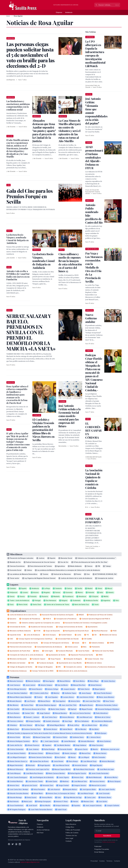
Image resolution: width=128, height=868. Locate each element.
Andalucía (69, 12)
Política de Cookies (72, 833)
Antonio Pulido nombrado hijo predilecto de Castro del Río (94, 214)
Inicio (8, 16)
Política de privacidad (109, 842)
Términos (109, 861)
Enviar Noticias (99, 852)
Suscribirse (107, 836)
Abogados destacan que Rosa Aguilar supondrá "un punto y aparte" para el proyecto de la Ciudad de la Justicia (44, 131)
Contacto (69, 841)
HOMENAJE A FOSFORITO (94, 520)
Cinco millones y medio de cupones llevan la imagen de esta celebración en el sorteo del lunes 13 (70, 263)
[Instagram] (16, 844)
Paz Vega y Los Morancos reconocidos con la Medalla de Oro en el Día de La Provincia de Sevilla (94, 267)
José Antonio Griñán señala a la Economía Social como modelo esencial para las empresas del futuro (69, 416)
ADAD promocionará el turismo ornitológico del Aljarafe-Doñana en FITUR (94, 157)
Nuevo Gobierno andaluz (91, 318)
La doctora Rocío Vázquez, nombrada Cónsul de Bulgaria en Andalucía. (17, 239)
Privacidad (94, 861)
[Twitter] (13, 844)
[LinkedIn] (20, 844)
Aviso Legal (69, 838)
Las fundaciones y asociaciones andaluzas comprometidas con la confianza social (18, 105)
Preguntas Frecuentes (102, 849)
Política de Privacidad (73, 830)
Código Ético (70, 827)
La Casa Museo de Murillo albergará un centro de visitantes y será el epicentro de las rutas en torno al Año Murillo (70, 131)
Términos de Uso (71, 835)
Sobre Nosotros (71, 824)
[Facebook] (9, 844)
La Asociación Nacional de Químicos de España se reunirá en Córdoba (94, 479)
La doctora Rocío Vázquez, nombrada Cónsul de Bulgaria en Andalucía (43, 261)
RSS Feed (40, 833)
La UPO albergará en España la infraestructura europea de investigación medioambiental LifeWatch (95, 54)
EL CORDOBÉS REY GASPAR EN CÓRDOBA (93, 430)
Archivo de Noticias (43, 830)
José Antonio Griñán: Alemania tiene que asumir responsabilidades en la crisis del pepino (96, 111)
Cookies (102, 861)
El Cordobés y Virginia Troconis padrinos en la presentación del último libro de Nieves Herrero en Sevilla (43, 430)
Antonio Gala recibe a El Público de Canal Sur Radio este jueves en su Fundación (18, 275)
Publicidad (98, 846)
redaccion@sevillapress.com (30, 862)
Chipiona (59, 12)
